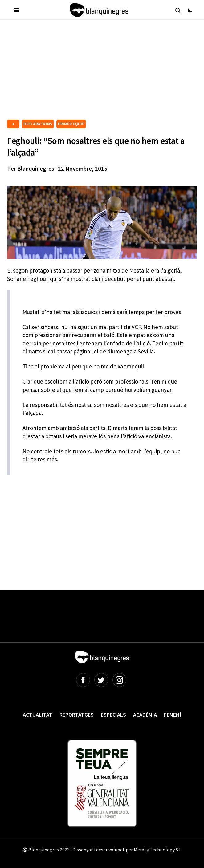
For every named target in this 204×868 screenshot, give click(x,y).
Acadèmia (145, 715)
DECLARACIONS (38, 124)
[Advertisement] (105, 72)
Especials (113, 715)
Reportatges (77, 715)
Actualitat (38, 715)
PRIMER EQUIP (71, 124)
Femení (173, 715)
